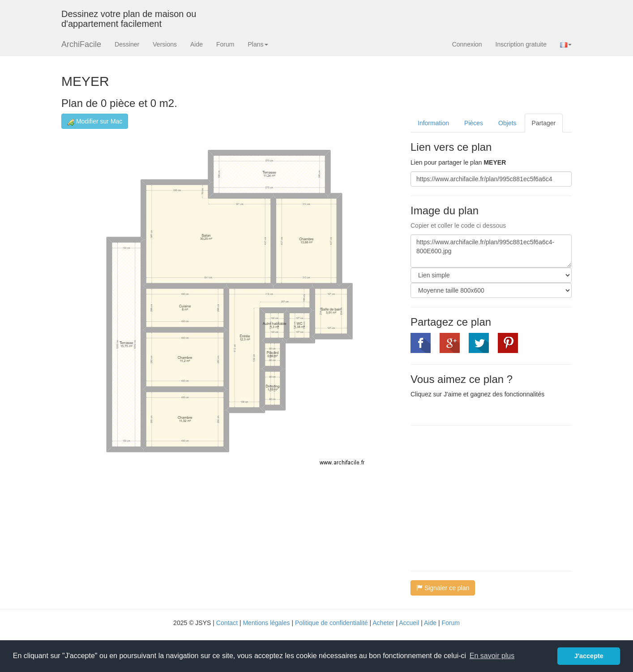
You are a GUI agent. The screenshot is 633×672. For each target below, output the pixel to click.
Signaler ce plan (443, 588)
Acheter (383, 623)
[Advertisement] (486, 497)
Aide (197, 44)
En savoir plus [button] (492, 656)
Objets (507, 123)
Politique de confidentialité (331, 623)
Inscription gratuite (521, 44)
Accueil (409, 623)
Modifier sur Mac (95, 121)
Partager (544, 123)
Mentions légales (266, 623)
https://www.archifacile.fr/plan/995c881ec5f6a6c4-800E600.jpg (491, 251)
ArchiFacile (81, 44)
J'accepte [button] (589, 656)
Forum (225, 44)
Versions (165, 44)
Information (433, 123)
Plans (258, 44)
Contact (227, 623)
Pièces (474, 123)
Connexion (467, 44)
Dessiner (127, 44)
